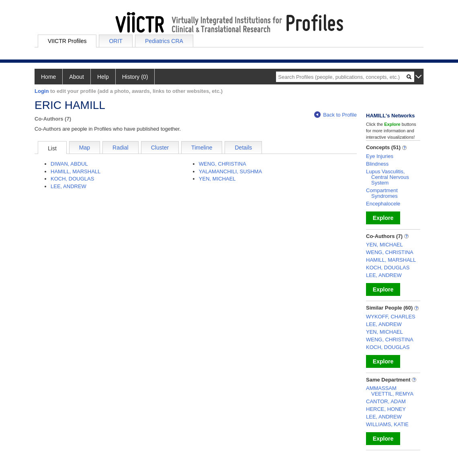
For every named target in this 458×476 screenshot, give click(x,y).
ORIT (116, 41)
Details (243, 148)
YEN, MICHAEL (217, 179)
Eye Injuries (380, 156)
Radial (121, 148)
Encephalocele (383, 204)
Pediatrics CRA (164, 41)
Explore (383, 218)
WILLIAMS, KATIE (387, 424)
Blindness (377, 164)
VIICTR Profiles (67, 41)
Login (42, 91)
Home (48, 77)
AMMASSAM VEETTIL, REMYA (390, 391)
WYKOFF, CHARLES (391, 317)
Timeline (202, 148)
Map (85, 148)
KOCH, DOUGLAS (72, 179)
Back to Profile (335, 115)
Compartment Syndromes (382, 193)
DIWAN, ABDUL (69, 164)
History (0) (135, 77)
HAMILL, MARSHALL (76, 171)
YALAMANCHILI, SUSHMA (230, 171)
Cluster (160, 148)
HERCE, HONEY (386, 409)
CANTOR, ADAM (386, 401)
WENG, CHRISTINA (223, 164)
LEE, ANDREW (68, 186)
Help (103, 77)
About (77, 77)
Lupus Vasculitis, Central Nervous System (387, 177)
